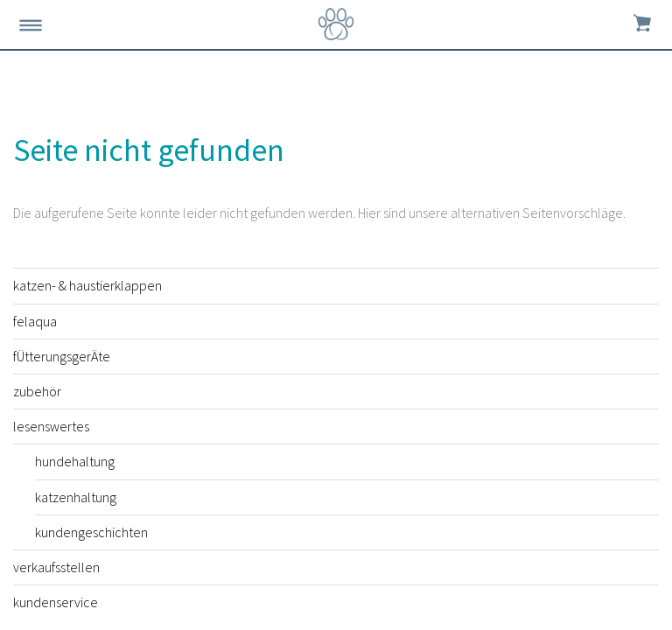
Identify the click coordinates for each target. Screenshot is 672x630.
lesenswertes (51, 426)
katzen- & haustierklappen (87, 285)
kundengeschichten (91, 532)
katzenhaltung (76, 497)
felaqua (35, 321)
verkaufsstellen (56, 567)
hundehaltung (75, 461)
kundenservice (56, 602)
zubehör (37, 391)
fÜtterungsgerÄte (62, 356)
